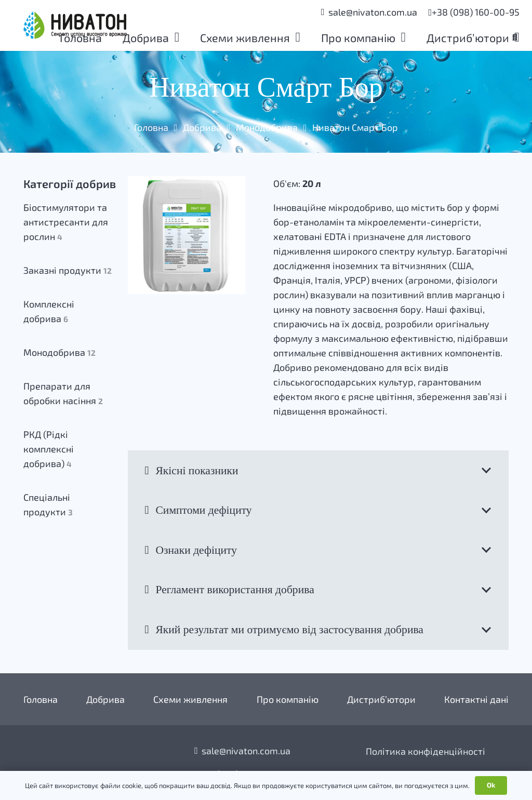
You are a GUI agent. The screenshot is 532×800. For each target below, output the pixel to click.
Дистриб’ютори (381, 699)
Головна (151, 127)
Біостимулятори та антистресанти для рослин (66, 222)
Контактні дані (476, 699)
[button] (174, 38)
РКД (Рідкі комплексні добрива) (49, 449)
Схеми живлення (190, 699)
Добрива (202, 127)
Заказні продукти (68, 270)
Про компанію (288, 699)
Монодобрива (267, 127)
